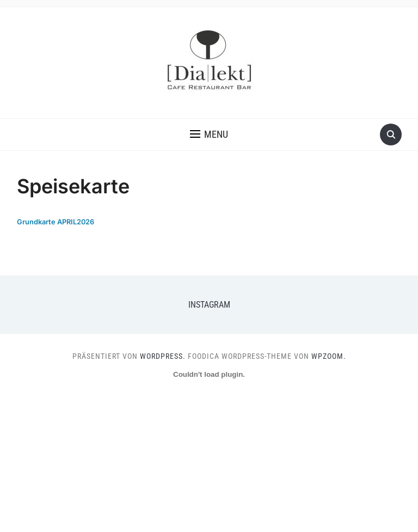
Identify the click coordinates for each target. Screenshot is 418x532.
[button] (209, 134)
